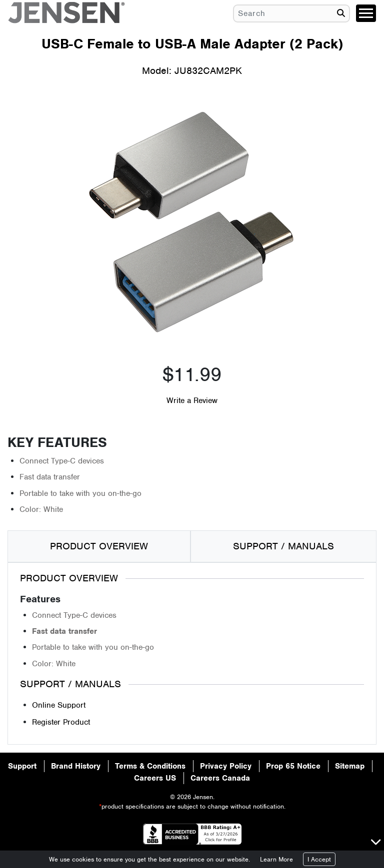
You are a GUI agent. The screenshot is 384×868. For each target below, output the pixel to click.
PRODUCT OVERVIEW (99, 546)
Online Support (59, 705)
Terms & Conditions (150, 766)
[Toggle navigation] (366, 13)
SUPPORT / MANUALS (283, 546)
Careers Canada (220, 778)
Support (22, 766)
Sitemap (350, 766)
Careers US (155, 778)
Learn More (276, 859)
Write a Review (192, 401)
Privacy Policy (226, 766)
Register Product (61, 722)
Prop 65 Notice (293, 766)
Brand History (76, 766)
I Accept (319, 859)
